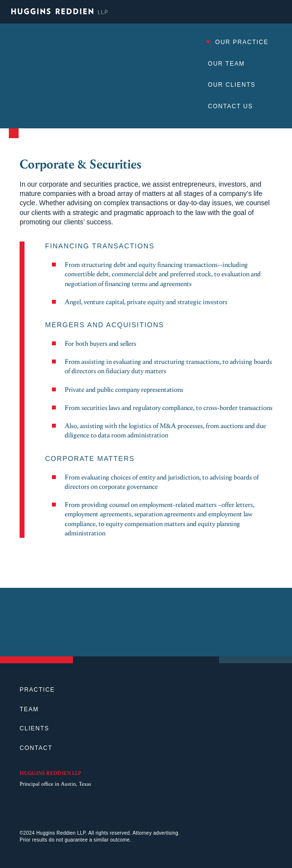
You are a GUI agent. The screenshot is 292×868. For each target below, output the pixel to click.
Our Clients (231, 85)
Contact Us (230, 106)
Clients (34, 728)
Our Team (226, 64)
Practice (37, 690)
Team (29, 709)
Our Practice (237, 42)
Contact (36, 748)
